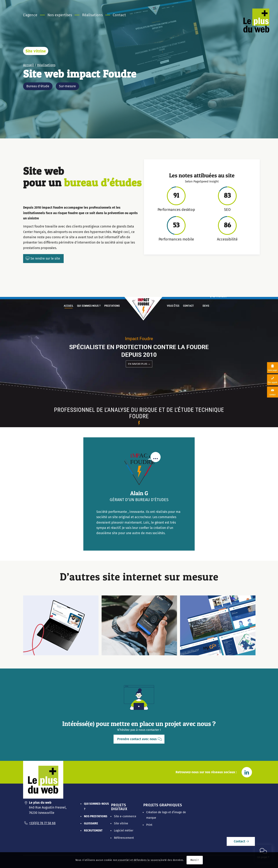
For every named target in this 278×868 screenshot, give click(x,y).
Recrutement (93, 831)
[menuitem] (33, 15)
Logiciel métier (124, 831)
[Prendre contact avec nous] (139, 739)
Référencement (124, 838)
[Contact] (241, 841)
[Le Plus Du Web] (257, 21)
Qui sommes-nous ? (96, 806)
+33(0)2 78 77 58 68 (42, 823)
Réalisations (46, 65)
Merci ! (194, 860)
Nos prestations (96, 816)
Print (149, 825)
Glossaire (91, 823)
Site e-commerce (125, 816)
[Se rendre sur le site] (43, 259)
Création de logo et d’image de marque (166, 815)
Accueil (28, 65)
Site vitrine (36, 51)
